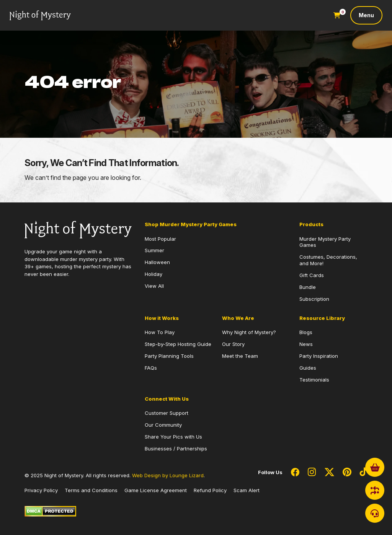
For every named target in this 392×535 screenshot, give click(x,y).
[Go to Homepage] (40, 15)
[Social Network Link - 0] (295, 473)
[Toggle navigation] (366, 15)
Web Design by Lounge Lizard (168, 475)
